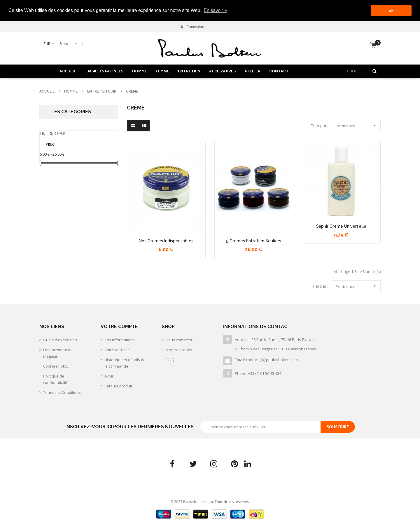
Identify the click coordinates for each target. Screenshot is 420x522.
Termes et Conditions (62, 392)
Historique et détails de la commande (125, 363)
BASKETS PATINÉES (105, 71)
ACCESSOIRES (222, 71)
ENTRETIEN (189, 71)
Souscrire (338, 426)
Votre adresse (117, 349)
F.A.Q (170, 359)
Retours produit (118, 386)
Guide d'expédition (60, 340)
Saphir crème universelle (341, 226)
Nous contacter (179, 340)
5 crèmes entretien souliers (254, 240)
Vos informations (120, 340)
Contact (279, 71)
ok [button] (391, 11)
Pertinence (357, 125)
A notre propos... (180, 349)
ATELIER (252, 71)
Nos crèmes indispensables (166, 240)
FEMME (162, 71)
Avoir (109, 376)
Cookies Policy (56, 366)
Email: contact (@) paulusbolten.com (266, 359)
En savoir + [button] (215, 10)
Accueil (68, 71)
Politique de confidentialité (56, 379)
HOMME (140, 71)
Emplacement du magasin (58, 353)
